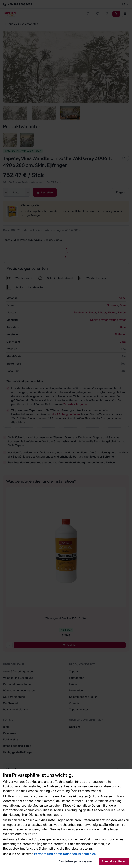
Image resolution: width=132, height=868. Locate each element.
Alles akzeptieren (114, 861)
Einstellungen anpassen (76, 861)
